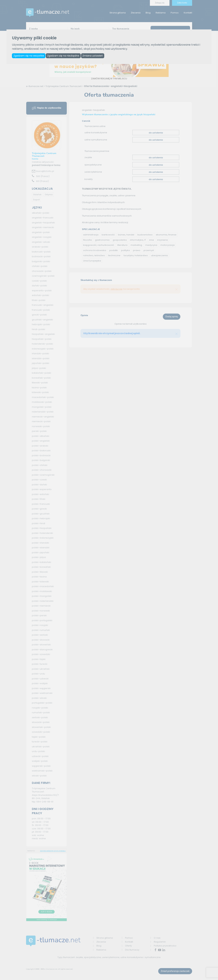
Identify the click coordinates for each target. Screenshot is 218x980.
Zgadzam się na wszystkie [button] (29, 56)
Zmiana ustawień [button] (95, 56)
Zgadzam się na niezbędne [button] (65, 56)
